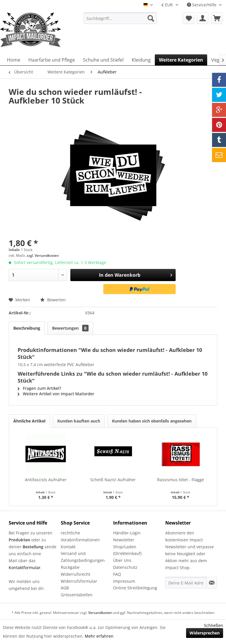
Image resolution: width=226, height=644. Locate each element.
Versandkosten (100, 613)
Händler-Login (127, 533)
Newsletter (124, 540)
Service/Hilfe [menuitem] (202, 5)
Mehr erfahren (99, 636)
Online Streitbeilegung (135, 588)
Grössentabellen (77, 595)
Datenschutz (125, 567)
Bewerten (53, 300)
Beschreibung (27, 328)
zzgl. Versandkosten (43, 255)
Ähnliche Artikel (29, 421)
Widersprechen (205, 633)
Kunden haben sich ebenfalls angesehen (152, 421)
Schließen (214, 625)
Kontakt (68, 547)
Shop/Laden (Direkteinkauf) (127, 550)
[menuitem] (120, 18)
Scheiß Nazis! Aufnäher (113, 480)
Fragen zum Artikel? (39, 388)
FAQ (117, 574)
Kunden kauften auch (79, 421)
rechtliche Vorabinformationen (80, 536)
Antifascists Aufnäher (46, 480)
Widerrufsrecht (76, 574)
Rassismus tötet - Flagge (181, 480)
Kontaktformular (25, 568)
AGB (65, 588)
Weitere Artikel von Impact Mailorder (56, 394)
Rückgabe (70, 567)
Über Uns (122, 560)
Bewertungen (70, 328)
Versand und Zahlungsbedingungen (83, 557)
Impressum (124, 581)
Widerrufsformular (79, 581)
